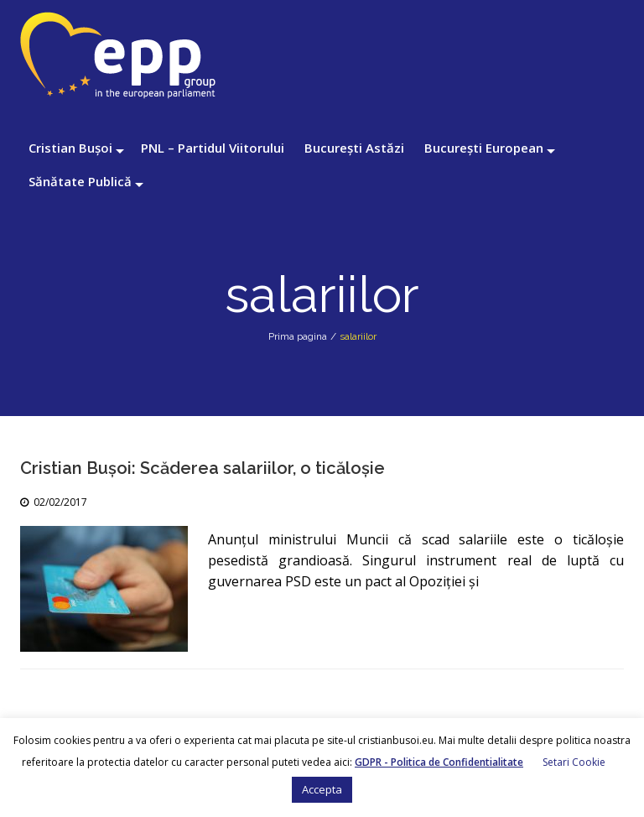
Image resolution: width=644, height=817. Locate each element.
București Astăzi (354, 148)
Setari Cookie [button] (574, 762)
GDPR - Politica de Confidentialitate (439, 762)
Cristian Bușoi (70, 148)
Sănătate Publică (80, 181)
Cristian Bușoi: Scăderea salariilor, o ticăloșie (203, 468)
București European (484, 148)
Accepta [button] (322, 789)
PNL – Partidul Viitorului (213, 148)
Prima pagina (298, 336)
